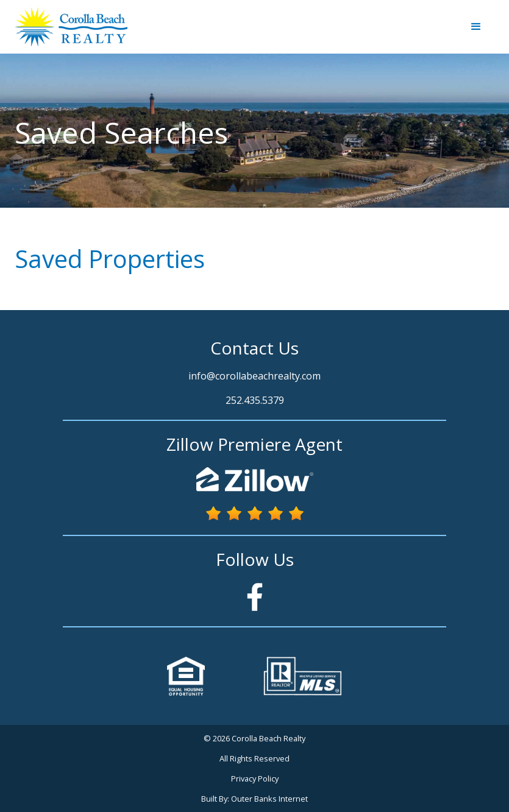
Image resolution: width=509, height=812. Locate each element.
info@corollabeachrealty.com (254, 376)
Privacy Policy (255, 778)
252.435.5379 (255, 400)
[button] (476, 27)
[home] (71, 27)
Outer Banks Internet (269, 799)
